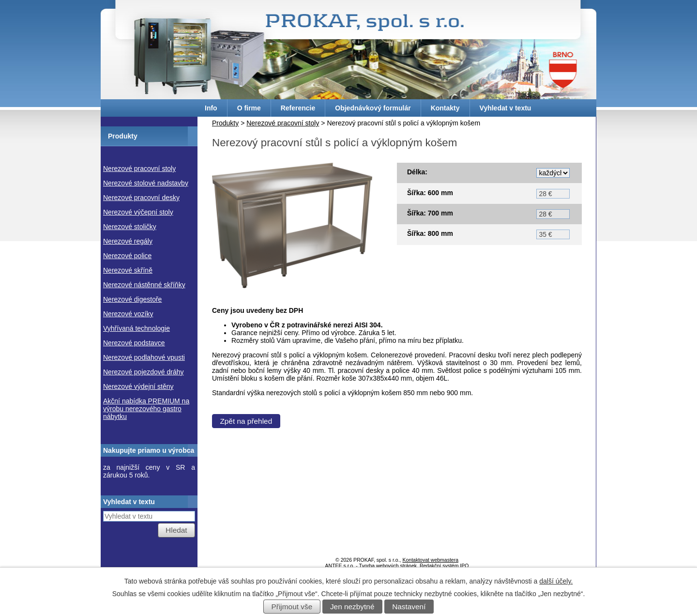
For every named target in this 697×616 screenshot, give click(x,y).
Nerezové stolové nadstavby (146, 183)
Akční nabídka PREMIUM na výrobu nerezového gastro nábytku (146, 409)
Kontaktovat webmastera (430, 560)
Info (211, 108)
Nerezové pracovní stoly (283, 123)
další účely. (556, 581)
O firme (249, 108)
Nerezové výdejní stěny (138, 386)
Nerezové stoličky (130, 227)
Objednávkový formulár (373, 108)
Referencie (298, 108)
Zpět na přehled (246, 426)
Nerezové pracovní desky (141, 198)
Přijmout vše (292, 607)
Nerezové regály (128, 241)
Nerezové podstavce (134, 343)
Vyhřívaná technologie (136, 328)
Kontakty (445, 108)
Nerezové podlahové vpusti (144, 357)
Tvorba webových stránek (388, 566)
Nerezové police (127, 256)
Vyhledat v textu (506, 108)
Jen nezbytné (352, 607)
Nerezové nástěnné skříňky (144, 285)
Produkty (225, 123)
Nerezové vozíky (128, 314)
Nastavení (409, 607)
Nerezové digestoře (132, 299)
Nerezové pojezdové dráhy (144, 372)
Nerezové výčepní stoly (138, 212)
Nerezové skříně (128, 270)
